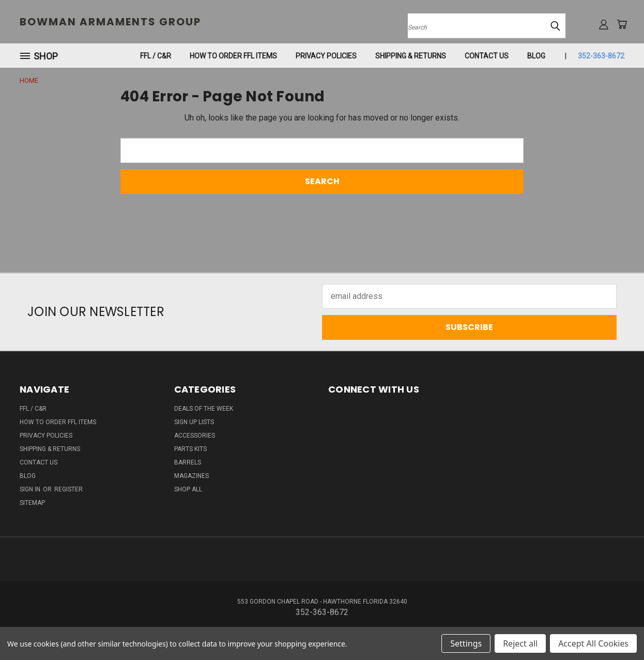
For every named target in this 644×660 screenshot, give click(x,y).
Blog (536, 56)
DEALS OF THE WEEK (204, 409)
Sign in (31, 489)
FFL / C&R (156, 56)
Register (68, 489)
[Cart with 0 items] (622, 24)
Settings (466, 643)
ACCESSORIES (195, 436)
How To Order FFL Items (233, 56)
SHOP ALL (188, 489)
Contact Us (487, 56)
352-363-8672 (601, 56)
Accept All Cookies (593, 643)
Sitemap (32, 503)
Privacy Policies (326, 56)
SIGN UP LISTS (194, 422)
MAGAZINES (191, 476)
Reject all (520, 643)
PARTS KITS (190, 449)
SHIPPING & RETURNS (411, 56)
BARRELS (188, 462)
